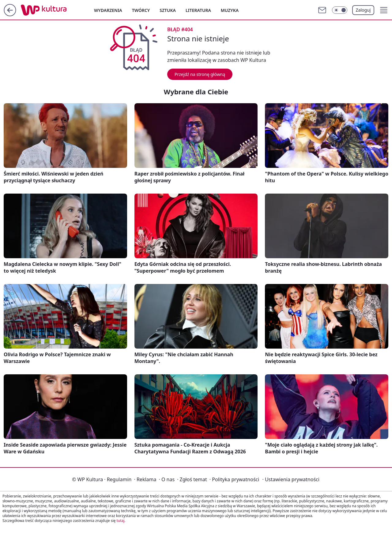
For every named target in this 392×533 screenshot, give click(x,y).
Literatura (198, 10)
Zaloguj (363, 10)
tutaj (120, 521)
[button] (384, 10)
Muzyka (230, 10)
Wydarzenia (108, 10)
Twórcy (141, 10)
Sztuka (168, 10)
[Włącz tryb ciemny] (340, 10)
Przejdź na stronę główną (200, 74)
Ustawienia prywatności (291, 479)
